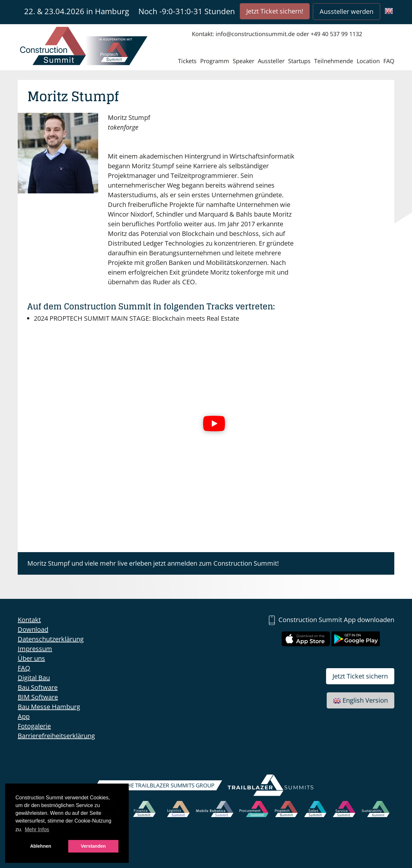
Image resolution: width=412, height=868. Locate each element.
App (24, 716)
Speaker (243, 61)
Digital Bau (34, 678)
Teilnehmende (334, 61)
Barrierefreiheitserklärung (56, 736)
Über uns (31, 658)
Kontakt (29, 620)
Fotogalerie (34, 726)
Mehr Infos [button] (37, 829)
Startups (299, 61)
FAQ (389, 61)
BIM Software (38, 697)
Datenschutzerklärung (51, 639)
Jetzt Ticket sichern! (275, 11)
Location (368, 61)
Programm (215, 61)
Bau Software (38, 687)
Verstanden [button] (93, 846)
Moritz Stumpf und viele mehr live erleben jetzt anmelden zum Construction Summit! (153, 563)
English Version (360, 700)
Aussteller (271, 61)
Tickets (187, 61)
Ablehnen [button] (41, 846)
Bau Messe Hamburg (49, 707)
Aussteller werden (346, 11)
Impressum (35, 649)
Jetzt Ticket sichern (360, 676)
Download (33, 629)
